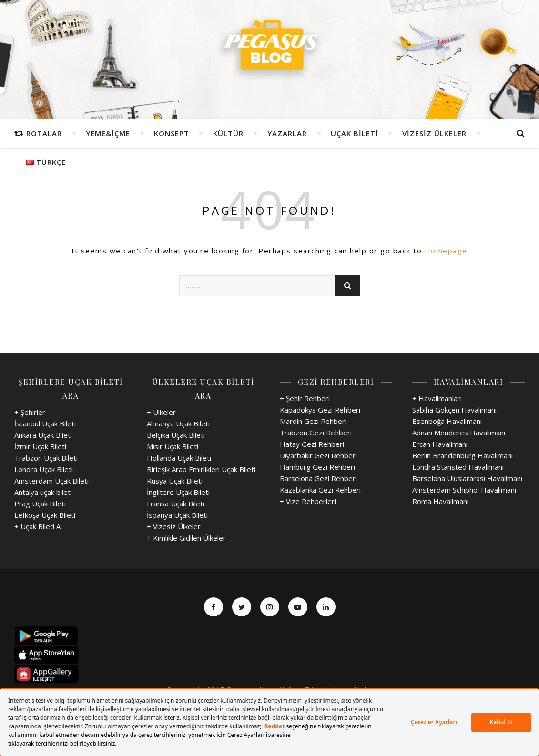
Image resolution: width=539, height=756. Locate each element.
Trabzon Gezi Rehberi (316, 433)
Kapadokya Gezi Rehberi (320, 410)
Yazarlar (287, 133)
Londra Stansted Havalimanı (458, 467)
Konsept (172, 133)
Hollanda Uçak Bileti (179, 458)
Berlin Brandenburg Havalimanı (463, 455)
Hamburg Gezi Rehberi (317, 467)
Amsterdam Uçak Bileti (51, 481)
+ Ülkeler (161, 412)
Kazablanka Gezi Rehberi (320, 490)
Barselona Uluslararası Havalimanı (467, 478)
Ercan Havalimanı (440, 444)
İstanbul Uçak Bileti (45, 423)
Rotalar (44, 133)
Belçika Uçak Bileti (176, 435)
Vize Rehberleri (311, 501)
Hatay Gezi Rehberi (312, 444)
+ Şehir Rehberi (305, 398)
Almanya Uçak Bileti (178, 423)
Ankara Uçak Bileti (43, 435)
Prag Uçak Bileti (40, 504)
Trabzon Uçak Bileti (46, 458)
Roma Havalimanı (440, 501)
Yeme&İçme (108, 133)
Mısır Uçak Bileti (173, 446)
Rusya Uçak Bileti (175, 481)
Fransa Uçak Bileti (176, 504)
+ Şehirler (30, 412)
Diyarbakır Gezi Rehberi (318, 455)
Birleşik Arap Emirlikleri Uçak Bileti (201, 469)
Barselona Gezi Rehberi (318, 478)
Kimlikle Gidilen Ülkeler (189, 538)
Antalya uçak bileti (43, 492)
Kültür (228, 133)
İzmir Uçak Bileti (40, 446)
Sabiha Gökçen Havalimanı (454, 410)
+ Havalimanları (437, 398)
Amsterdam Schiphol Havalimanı (464, 490)
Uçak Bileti (355, 133)
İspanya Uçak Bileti (177, 515)
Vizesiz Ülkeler (434, 133)
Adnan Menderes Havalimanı (459, 433)
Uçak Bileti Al (41, 526)
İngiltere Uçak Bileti (178, 492)
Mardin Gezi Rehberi (313, 421)
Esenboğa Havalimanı (447, 421)
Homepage (446, 251)
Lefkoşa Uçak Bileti (45, 515)
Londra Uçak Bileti (44, 469)
